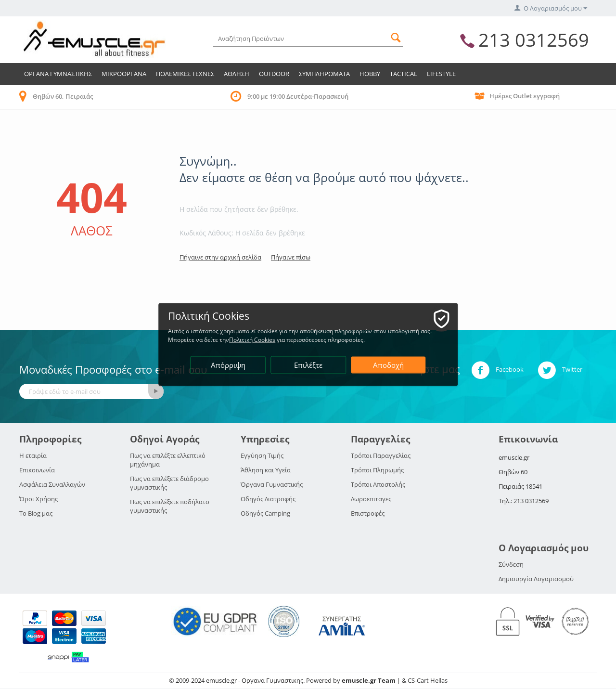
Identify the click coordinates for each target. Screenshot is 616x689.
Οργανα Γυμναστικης (58, 74)
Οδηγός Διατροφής (268, 499)
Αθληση (237, 74)
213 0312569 (534, 39)
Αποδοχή (388, 365)
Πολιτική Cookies (253, 340)
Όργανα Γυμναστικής (272, 484)
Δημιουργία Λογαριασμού (536, 579)
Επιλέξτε (309, 365)
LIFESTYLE (441, 74)
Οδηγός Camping (265, 513)
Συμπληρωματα (324, 74)
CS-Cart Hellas (428, 680)
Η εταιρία (33, 455)
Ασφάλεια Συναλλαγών (52, 484)
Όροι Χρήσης (38, 499)
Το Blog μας (36, 513)
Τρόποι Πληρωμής (377, 470)
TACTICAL (404, 74)
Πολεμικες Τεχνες (185, 74)
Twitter (560, 370)
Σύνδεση (511, 564)
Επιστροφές (368, 513)
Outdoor (274, 74)
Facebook (497, 370)
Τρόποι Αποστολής (378, 484)
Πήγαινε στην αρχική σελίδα (220, 257)
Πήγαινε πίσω (291, 257)
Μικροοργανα (124, 74)
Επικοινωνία (37, 470)
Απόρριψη (228, 365)
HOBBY (370, 74)
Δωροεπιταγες (371, 499)
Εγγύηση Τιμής (262, 455)
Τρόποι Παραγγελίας (381, 455)
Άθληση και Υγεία (266, 470)
